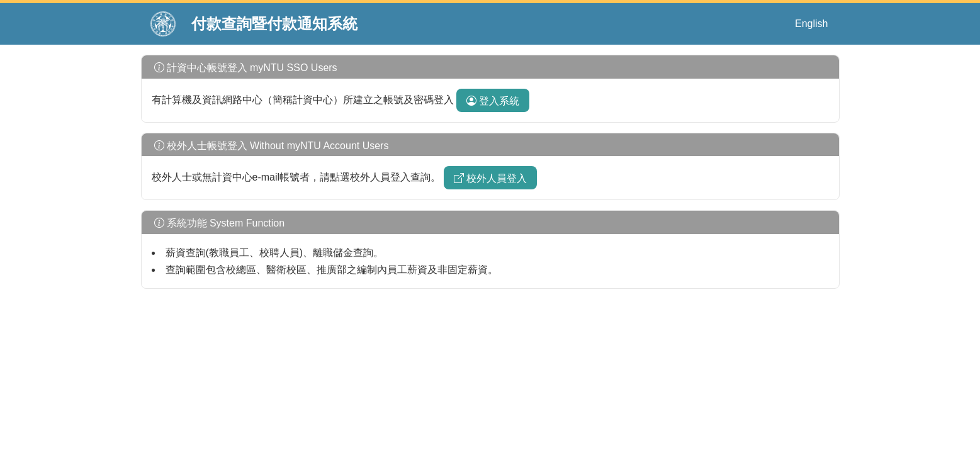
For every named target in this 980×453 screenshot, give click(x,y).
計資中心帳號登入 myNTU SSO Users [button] (245, 68)
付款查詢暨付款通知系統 (274, 24)
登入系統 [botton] (493, 101)
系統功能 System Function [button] (218, 223)
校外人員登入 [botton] (490, 178)
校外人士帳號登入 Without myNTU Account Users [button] (270, 146)
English (811, 24)
